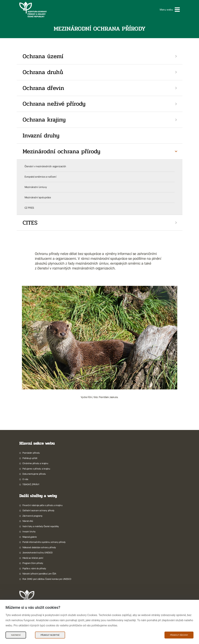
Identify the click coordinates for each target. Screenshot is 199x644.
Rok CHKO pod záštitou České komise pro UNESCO (47, 579)
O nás (25, 479)
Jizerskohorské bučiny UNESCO (38, 553)
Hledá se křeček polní (33, 558)
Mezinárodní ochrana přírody (61, 151)
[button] (170, 10)
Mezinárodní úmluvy (36, 187)
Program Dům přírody (33, 563)
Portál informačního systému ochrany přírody (44, 542)
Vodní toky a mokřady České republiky (41, 526)
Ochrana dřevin (43, 88)
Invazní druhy (41, 135)
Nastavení (16, 635)
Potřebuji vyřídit (30, 458)
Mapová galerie (30, 537)
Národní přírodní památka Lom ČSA (39, 574)
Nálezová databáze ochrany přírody (39, 547)
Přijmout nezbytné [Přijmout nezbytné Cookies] (50, 635)
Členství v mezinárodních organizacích (45, 166)
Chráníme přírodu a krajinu (35, 463)
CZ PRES (29, 208)
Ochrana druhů (43, 72)
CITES (30, 223)
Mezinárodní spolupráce (38, 197)
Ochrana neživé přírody (54, 104)
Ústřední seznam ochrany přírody (38, 510)
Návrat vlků (28, 521)
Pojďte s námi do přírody (34, 568)
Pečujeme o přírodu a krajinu (36, 469)
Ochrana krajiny (44, 120)
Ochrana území (43, 56)
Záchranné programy (32, 516)
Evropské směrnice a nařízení (40, 177)
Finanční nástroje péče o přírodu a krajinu (42, 505)
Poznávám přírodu (31, 453)
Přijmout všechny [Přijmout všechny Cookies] (179, 635)
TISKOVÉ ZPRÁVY (31, 484)
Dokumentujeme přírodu (34, 474)
